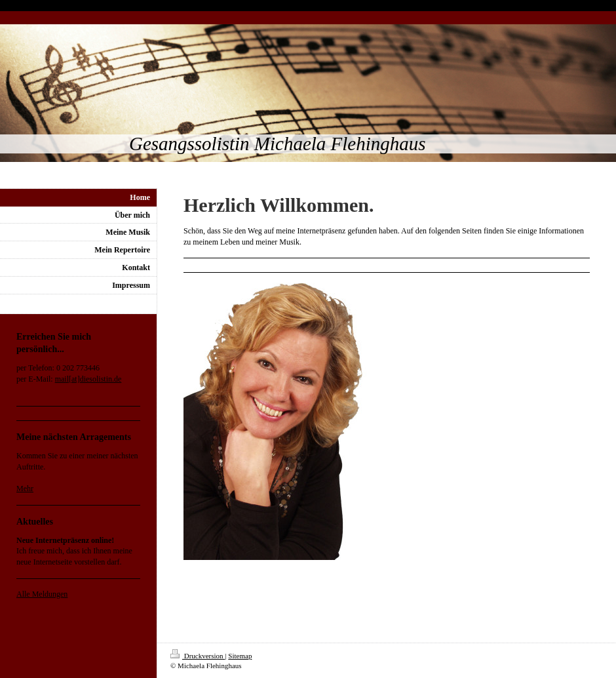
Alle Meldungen (42, 594)
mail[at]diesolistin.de (88, 379)
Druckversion (198, 656)
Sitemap (240, 656)
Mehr (25, 489)
